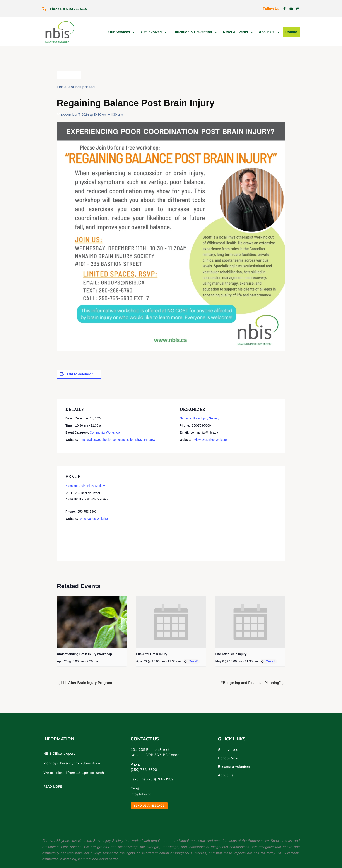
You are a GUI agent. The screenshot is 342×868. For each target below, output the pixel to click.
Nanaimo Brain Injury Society (199, 418)
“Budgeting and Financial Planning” (253, 683)
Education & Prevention (195, 32)
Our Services (122, 32)
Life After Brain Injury (152, 654)
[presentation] (92, 622)
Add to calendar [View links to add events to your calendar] (80, 374)
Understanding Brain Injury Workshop (85, 654)
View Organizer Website (210, 440)
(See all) (194, 661)
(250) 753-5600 (144, 770)
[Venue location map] (210, 513)
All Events (69, 75)
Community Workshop (105, 432)
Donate (291, 32)
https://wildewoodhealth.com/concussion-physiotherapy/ (118, 440)
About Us (269, 32)
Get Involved (154, 32)
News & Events (238, 32)
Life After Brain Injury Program (84, 683)
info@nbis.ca (141, 794)
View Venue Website (94, 519)
